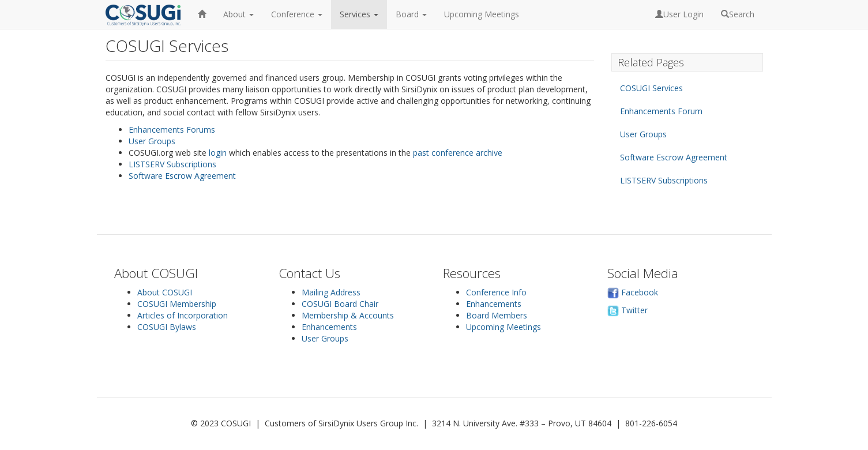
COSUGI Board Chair (340, 304)
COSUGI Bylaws (167, 327)
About (238, 14)
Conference (297, 14)
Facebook (633, 292)
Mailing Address (331, 292)
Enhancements (329, 327)
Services (359, 14)
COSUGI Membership (177, 304)
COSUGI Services (651, 88)
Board (411, 14)
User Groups (152, 141)
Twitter (627, 310)
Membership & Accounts (348, 315)
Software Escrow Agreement (182, 176)
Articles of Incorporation (183, 315)
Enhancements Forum (661, 111)
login (218, 153)
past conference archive (458, 153)
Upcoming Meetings (482, 14)
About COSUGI (165, 292)
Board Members (497, 315)
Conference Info (496, 292)
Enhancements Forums (172, 130)
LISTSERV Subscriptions (172, 164)
